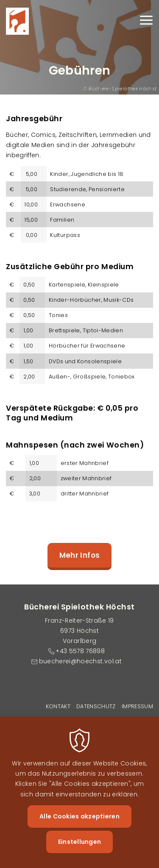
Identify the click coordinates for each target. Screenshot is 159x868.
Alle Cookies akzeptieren (79, 824)
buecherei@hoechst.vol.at (80, 661)
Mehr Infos (79, 555)
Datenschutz (96, 706)
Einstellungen (80, 849)
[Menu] (146, 21)
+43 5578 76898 (80, 651)
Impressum (137, 706)
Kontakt (58, 706)
